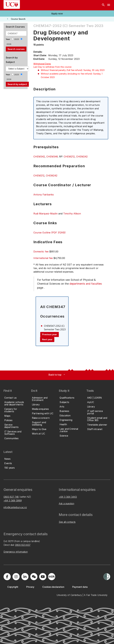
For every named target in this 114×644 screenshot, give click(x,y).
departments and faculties (86, 284)
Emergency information (16, 552)
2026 (9, 44)
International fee (43, 258)
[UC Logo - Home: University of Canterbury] (12, 4)
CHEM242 (82, 157)
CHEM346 (52, 157)
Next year (47, 339)
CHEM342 (39, 157)
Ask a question (66, 503)
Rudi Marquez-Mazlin (45, 214)
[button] (57, 14)
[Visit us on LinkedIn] (25, 577)
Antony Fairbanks (44, 195)
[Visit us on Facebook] (7, 577)
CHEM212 (69, 157)
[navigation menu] (109, 5)
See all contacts (67, 522)
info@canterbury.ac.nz (15, 507)
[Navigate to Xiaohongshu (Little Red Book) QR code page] (52, 577)
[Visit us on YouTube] (43, 577)
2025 (17, 39)
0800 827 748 (11, 497)
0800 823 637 (23, 545)
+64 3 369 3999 (13, 501)
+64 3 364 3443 (68, 497)
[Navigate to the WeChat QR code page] (34, 577)
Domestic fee (41, 252)
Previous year (50, 334)
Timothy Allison (72, 214)
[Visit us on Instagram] (16, 577)
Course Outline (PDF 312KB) (50, 233)
